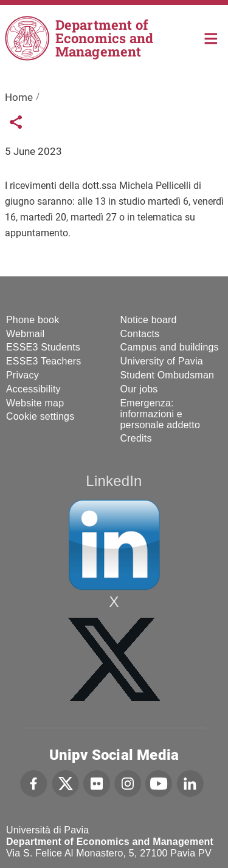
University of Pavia (162, 361)
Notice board (149, 320)
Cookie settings (40, 416)
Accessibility (33, 389)
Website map (35, 403)
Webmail (25, 334)
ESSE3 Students (43, 347)
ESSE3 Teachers (43, 361)
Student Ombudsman (168, 375)
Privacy (22, 375)
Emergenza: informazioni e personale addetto (161, 414)
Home (211, 37)
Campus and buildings (170, 347)
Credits (136, 438)
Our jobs (139, 389)
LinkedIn (114, 481)
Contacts (140, 334)
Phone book (33, 320)
